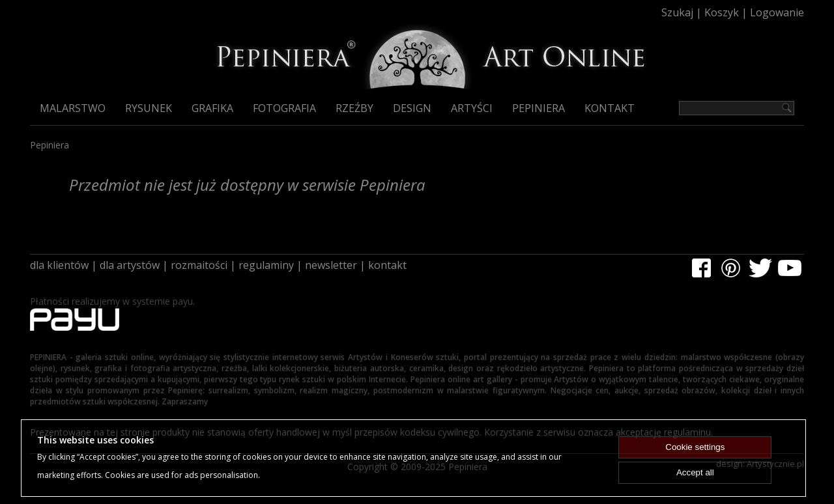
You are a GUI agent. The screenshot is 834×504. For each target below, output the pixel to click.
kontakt (387, 265)
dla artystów (130, 265)
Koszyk (722, 12)
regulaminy (266, 265)
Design (412, 108)
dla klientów (59, 265)
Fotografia (284, 108)
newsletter (331, 265)
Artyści (472, 108)
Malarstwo (73, 108)
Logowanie (777, 12)
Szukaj (677, 12)
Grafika (212, 108)
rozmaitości (199, 265)
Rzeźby (354, 108)
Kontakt (610, 108)
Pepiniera (539, 108)
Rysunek (149, 108)
